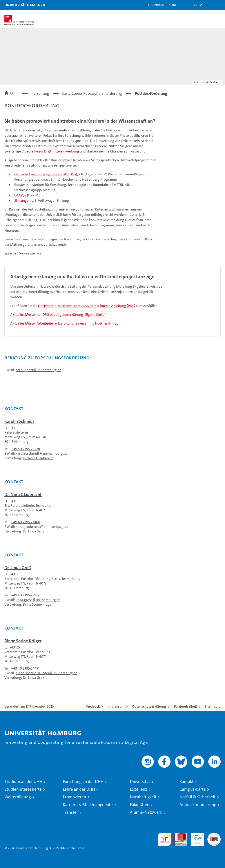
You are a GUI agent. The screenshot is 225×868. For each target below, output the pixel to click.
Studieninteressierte (23, 789)
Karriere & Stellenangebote (88, 805)
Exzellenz (139, 789)
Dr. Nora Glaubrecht (38, 458)
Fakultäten (140, 805)
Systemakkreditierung (214, 835)
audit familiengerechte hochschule (165, 839)
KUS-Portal (156, 5)
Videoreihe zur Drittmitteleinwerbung (50, 151)
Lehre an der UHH (79, 789)
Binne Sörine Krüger (38, 604)
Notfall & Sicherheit (198, 797)
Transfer (70, 812)
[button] (196, 5)
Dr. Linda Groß (34, 531)
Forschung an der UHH (83, 782)
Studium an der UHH (23, 782)
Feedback (93, 706)
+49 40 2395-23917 (25, 595)
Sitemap (211, 706)
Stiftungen (22, 201)
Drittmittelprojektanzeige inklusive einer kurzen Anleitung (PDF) (87, 306)
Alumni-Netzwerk (146, 812)
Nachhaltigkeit (143, 797)
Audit (179, 835)
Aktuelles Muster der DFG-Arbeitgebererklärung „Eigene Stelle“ (58, 315)
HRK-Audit (195, 837)
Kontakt (187, 782)
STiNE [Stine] (173, 5)
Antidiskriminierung (198, 805)
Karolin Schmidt (19, 421)
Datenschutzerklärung (149, 706)
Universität (140, 782)
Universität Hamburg (25, 5)
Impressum (116, 706)
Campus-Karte (193, 789)
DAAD (19, 195)
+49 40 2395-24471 (25, 668)
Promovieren (74, 797)
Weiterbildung (18, 797)
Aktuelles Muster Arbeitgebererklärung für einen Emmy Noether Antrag (64, 323)
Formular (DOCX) (141, 239)
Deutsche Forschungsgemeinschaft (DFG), (46, 174)
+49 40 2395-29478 (26, 449)
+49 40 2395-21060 (26, 522)
